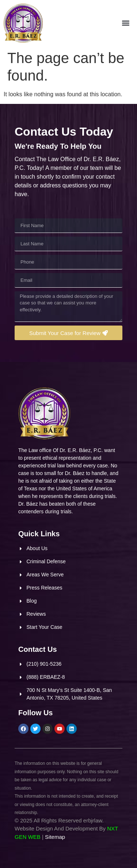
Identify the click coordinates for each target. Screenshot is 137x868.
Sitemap (55, 837)
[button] (125, 23)
